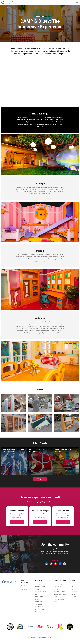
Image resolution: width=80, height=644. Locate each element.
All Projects (40, 479)
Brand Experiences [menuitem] (40, 584)
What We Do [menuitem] (38, 580)
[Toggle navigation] (77, 2)
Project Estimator (40, 522)
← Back (8, 8)
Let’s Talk (63, 522)
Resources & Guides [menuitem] (60, 580)
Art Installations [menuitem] (39, 607)
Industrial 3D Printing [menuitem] (60, 592)
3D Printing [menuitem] (38, 612)
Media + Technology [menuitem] (40, 597)
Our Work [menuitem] (24, 586)
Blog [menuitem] (73, 587)
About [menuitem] (74, 580)
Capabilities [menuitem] (25, 590)
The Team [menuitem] (75, 584)
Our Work (17, 522)
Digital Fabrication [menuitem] (40, 609)
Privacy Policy (50, 637)
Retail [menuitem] (36, 599)
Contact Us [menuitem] (75, 594)
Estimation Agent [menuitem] (59, 584)
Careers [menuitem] (74, 597)
